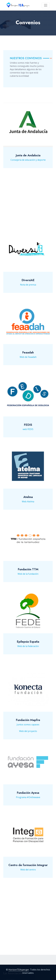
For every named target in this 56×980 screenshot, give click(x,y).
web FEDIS (28, 432)
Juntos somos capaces (28, 728)
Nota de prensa (28, 288)
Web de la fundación (28, 577)
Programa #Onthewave (28, 801)
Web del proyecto (28, 735)
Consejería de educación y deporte (28, 168)
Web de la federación (28, 649)
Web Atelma (28, 505)
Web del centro (28, 873)
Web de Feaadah (28, 360)
